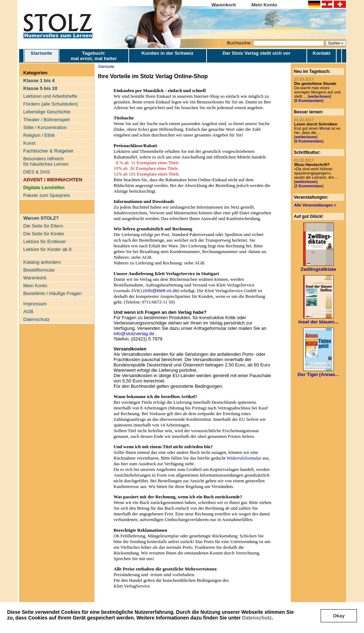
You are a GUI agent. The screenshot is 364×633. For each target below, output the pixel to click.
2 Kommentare (309, 186)
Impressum (35, 304)
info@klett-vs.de (161, 291)
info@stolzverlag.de (134, 334)
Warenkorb (224, 5)
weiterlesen (319, 96)
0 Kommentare (309, 101)
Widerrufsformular (244, 458)
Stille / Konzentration (45, 127)
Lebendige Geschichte (47, 112)
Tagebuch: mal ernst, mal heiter (94, 56)
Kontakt (322, 53)
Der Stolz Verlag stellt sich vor (256, 53)
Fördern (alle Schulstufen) (51, 104)
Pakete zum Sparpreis (47, 195)
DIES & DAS (37, 172)
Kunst (30, 143)
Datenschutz (257, 618)
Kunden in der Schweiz (167, 53)
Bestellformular (39, 270)
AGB (28, 312)
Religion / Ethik (39, 135)
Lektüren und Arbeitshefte (50, 96)
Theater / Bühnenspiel (47, 120)
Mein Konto (264, 5)
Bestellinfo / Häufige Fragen (53, 293)
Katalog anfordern (42, 262)
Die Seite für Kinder (44, 234)
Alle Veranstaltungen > (315, 205)
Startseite (41, 56)
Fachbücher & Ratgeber (49, 151)
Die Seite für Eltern (43, 226)
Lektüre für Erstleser (45, 242)
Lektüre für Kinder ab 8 (48, 249)
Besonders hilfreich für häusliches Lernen (46, 161)
